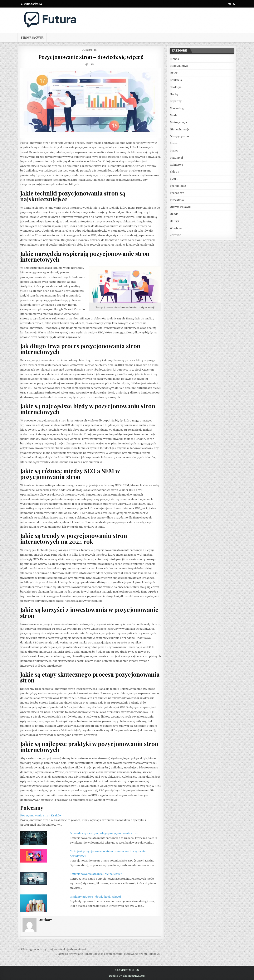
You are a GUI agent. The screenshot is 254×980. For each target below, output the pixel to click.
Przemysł (176, 158)
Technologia (178, 186)
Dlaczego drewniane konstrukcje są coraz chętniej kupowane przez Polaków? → (110, 954)
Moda (174, 115)
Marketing (91, 50)
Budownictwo (179, 66)
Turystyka (177, 200)
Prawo (174, 151)
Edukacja (176, 80)
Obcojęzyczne (179, 136)
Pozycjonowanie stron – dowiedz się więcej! (91, 57)
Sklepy (174, 172)
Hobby (174, 94)
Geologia (176, 87)
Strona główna (31, 4)
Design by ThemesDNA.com (127, 976)
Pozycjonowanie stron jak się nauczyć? (96, 874)
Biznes (174, 59)
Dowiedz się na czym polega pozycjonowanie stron (104, 833)
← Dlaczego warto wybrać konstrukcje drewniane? (52, 949)
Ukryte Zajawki (180, 207)
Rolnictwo (176, 165)
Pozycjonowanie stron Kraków (41, 815)
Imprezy (176, 101)
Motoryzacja (178, 122)
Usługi (174, 221)
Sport (174, 179)
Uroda (174, 214)
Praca (174, 143)
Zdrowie (175, 235)
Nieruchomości (180, 129)
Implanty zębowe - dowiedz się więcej (95, 897)
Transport (177, 193)
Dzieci (174, 73)
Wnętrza (176, 228)
